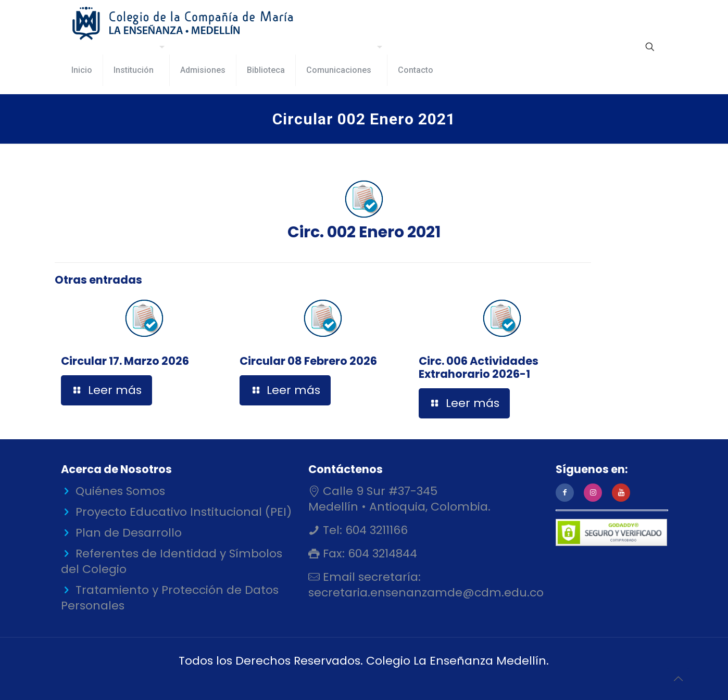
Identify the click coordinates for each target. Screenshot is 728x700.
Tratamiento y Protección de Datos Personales (170, 598)
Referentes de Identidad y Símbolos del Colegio (172, 561)
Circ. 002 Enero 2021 (364, 209)
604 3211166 (375, 530)
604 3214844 (381, 553)
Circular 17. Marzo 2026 (125, 361)
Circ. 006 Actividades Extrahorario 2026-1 (479, 367)
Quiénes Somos (120, 491)
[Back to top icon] (678, 679)
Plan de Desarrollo (129, 533)
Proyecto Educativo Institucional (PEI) (184, 512)
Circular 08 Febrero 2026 (308, 361)
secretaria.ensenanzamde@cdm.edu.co (426, 593)
